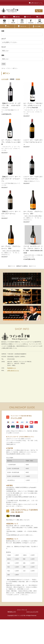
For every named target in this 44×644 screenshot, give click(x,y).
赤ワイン (15, 68)
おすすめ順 (5, 79)
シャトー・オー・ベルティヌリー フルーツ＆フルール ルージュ (33, 142)
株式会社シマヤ (12, 612)
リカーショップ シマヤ (32, 612)
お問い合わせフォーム (36, 3)
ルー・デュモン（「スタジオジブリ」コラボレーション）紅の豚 (11, 142)
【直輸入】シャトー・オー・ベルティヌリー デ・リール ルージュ (11, 179)
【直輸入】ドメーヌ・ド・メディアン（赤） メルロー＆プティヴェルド (11, 105)
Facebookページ (12, 368)
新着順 (18, 79)
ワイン (9, 68)
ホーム (3, 68)
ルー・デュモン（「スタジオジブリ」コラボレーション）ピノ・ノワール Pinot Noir (33, 105)
